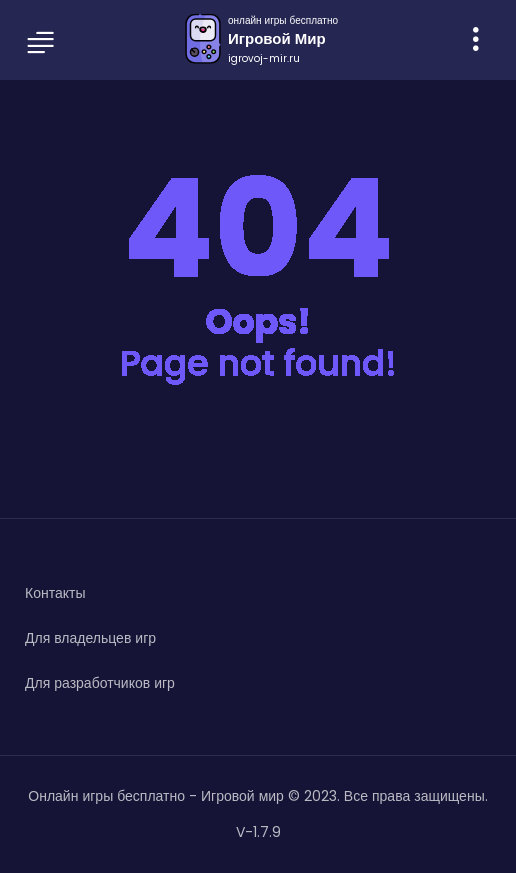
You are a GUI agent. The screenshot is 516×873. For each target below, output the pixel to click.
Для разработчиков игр (100, 683)
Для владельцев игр (90, 638)
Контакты (55, 593)
